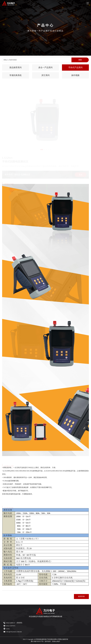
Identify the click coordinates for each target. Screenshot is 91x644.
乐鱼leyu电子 (56, 641)
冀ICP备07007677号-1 (38, 641)
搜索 (80, 60)
